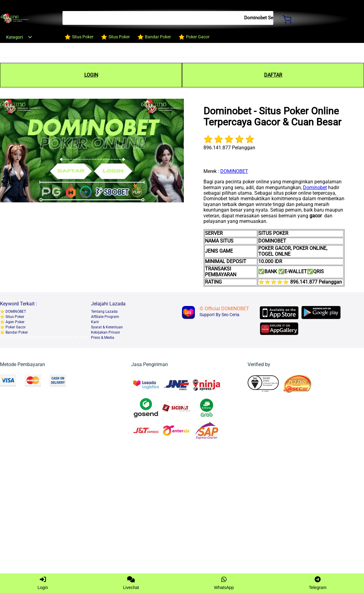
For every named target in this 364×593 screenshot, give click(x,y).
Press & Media (103, 338)
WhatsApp (224, 583)
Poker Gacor (15, 327)
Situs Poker (14, 317)
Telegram (318, 583)
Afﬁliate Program (105, 317)
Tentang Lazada (104, 312)
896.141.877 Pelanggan (229, 148)
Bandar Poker (16, 332)
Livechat (131, 583)
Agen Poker (15, 322)
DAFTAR (273, 75)
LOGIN (91, 75)
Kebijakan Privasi (105, 332)
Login (43, 583)
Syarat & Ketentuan (107, 327)
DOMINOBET (234, 171)
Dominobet (315, 187)
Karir (95, 322)
